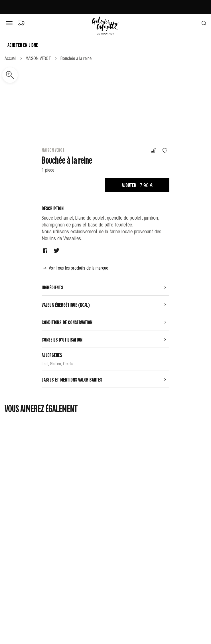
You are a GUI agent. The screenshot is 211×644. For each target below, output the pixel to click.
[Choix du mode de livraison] (21, 23)
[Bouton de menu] (10, 23)
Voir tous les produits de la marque (76, 268)
